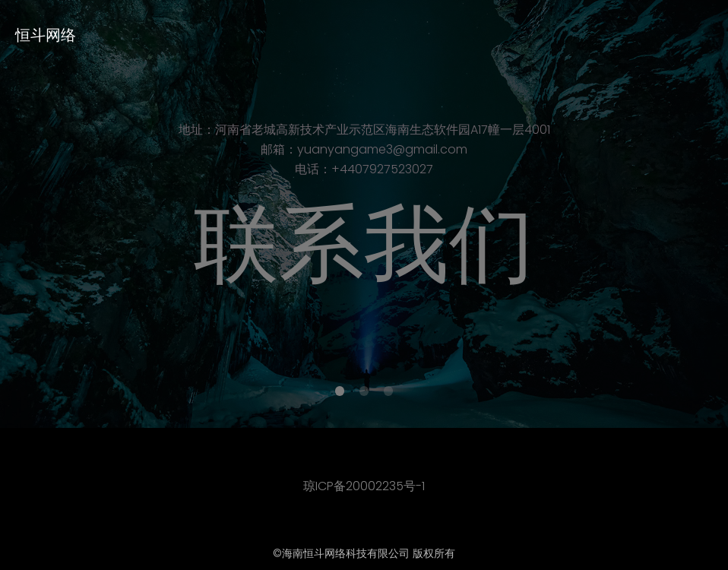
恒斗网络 (46, 35)
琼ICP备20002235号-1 (364, 486)
